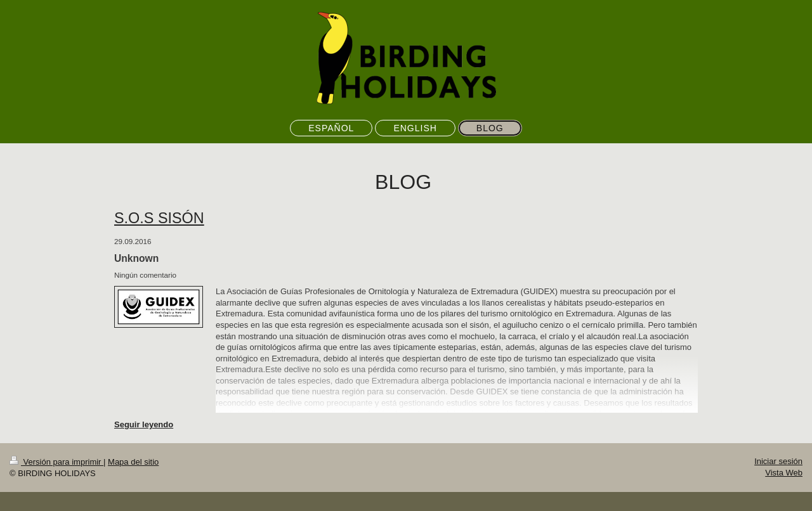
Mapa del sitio (133, 462)
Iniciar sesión (778, 461)
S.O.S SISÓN (159, 218)
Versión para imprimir (56, 462)
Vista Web (784, 473)
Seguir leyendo (144, 424)
